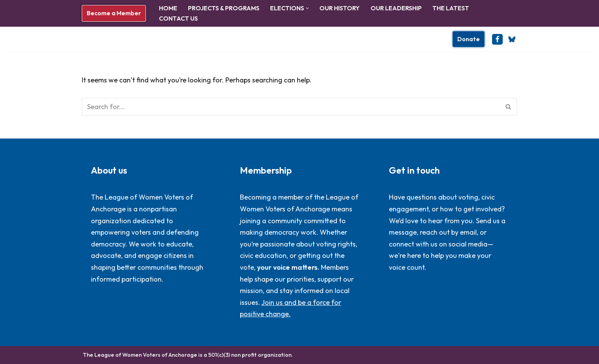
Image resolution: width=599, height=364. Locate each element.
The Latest (451, 8)
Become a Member (114, 13)
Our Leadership (396, 8)
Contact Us (178, 18)
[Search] (291, 107)
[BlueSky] (512, 39)
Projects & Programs (224, 8)
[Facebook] (497, 39)
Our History (340, 8)
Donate (469, 39)
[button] (307, 8)
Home (168, 8)
